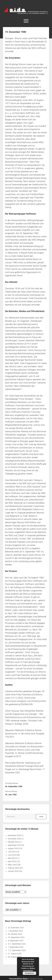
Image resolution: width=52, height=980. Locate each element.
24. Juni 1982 (11, 795)
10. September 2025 (16, 937)
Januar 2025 (13, 871)
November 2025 (15, 839)
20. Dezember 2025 (16, 928)
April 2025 (12, 861)
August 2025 (13, 848)
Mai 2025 (12, 858)
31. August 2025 (15, 954)
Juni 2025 (12, 855)
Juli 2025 (12, 852)
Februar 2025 (14, 868)
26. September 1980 (14, 786)
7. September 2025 (16, 947)
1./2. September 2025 (17, 950)
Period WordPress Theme (18, 979)
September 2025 (15, 845)
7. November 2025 (15, 931)
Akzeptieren (29, 973)
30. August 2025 (15, 957)
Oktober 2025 (14, 842)
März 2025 (12, 865)
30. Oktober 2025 (15, 934)
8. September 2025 (16, 941)
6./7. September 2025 (17, 944)
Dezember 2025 (14, 835)
